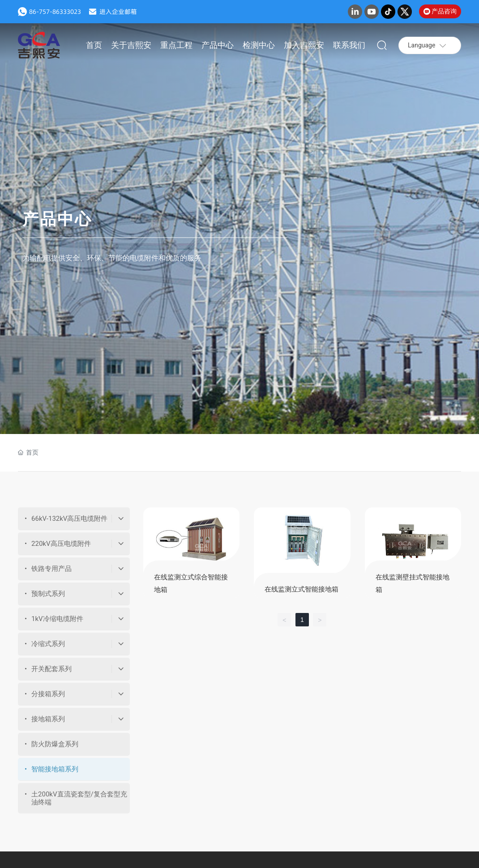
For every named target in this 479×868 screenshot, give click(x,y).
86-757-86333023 (55, 12)
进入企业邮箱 (118, 12)
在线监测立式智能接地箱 (302, 589)
